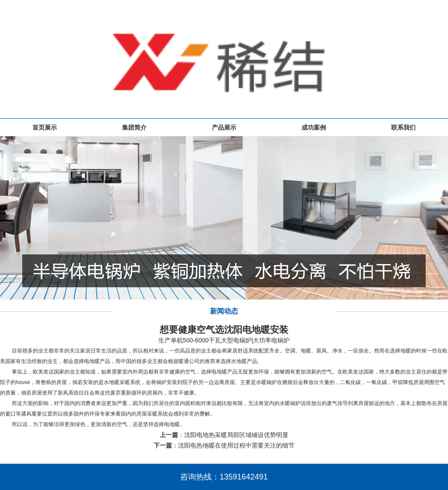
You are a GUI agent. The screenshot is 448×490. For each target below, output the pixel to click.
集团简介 (134, 127)
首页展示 (45, 127)
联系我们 (403, 127)
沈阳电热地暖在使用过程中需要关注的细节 (236, 445)
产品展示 (224, 127)
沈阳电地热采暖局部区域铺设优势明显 (236, 435)
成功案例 (314, 127)
